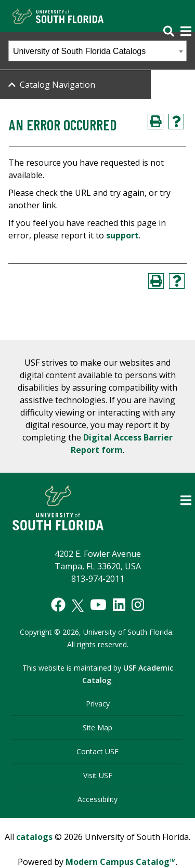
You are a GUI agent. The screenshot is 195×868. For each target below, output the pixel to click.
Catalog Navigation (57, 85)
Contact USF (97, 751)
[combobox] (97, 51)
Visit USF (98, 775)
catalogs (34, 837)
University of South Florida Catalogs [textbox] (79, 51)
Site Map (97, 727)
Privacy (98, 704)
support (122, 235)
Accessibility (97, 799)
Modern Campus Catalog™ (121, 862)
